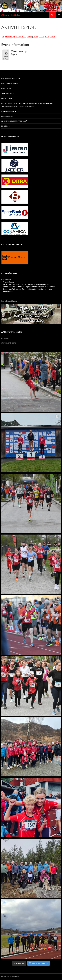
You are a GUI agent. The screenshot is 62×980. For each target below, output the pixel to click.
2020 (24, 37)
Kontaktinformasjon (11, 79)
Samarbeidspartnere (10, 111)
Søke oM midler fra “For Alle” (14, 121)
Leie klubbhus (7, 116)
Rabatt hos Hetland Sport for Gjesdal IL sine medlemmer (26, 284)
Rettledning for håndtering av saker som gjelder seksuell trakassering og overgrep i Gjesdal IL (27, 105)
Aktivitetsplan (9, 282)
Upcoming (10, 37)
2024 (47, 37)
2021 (30, 37)
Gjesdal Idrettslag (11, 15)
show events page (9, 343)
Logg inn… (6, 126)
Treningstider (8, 94)
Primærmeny (59, 15)
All (3, 37)
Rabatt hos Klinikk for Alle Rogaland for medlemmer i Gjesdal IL (29, 287)
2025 (53, 37)
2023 (41, 37)
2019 (18, 37)
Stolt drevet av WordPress (10, 977)
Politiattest (7, 99)
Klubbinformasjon (10, 84)
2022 (35, 37)
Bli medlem (6, 89)
